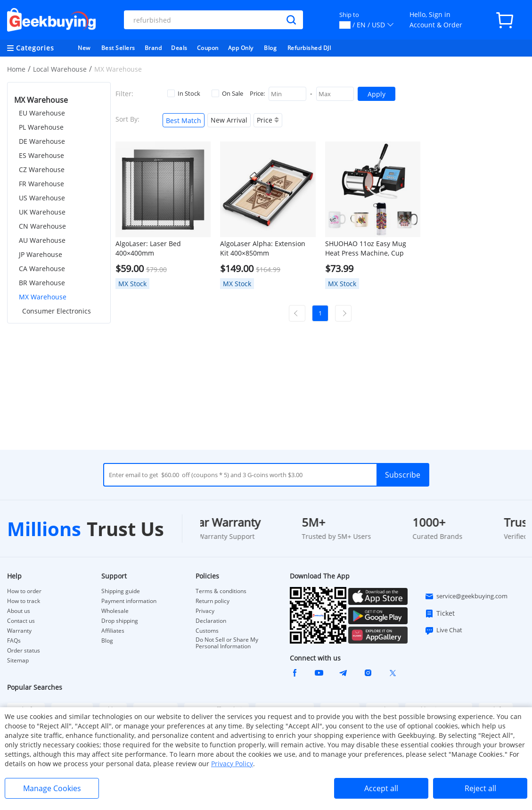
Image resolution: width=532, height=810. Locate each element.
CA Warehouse (42, 269)
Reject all (480, 788)
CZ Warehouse (42, 169)
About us (19, 611)
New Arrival (229, 120)
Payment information (129, 601)
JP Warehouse (41, 254)
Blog (270, 48)
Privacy (205, 611)
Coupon (208, 48)
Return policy (213, 601)
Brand (153, 48)
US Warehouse (42, 198)
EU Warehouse (42, 113)
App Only (241, 48)
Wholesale (115, 611)
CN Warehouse (42, 226)
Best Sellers (118, 48)
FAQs (14, 641)
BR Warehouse (42, 283)
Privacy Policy (232, 764)
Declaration (211, 621)
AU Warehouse (42, 240)
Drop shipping (120, 621)
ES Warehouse (41, 155)
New (84, 48)
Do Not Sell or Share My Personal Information (227, 643)
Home (16, 69)
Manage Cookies (52, 788)
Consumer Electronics (57, 311)
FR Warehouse (41, 184)
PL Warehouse (41, 127)
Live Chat (443, 630)
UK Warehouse (42, 212)
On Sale (227, 93)
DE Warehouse (42, 141)
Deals (179, 48)
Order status (24, 651)
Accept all (381, 788)
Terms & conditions (221, 591)
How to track (24, 601)
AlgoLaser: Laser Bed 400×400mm (148, 248)
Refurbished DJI (309, 48)
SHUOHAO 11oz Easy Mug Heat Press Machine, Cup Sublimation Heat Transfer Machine (367, 248)
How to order (24, 591)
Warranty (19, 631)
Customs (207, 631)
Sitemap (18, 660)
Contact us (21, 621)
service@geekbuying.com (466, 596)
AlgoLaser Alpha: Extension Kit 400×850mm (263, 248)
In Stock (184, 93)
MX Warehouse (43, 297)
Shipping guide (121, 591)
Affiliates (113, 631)
